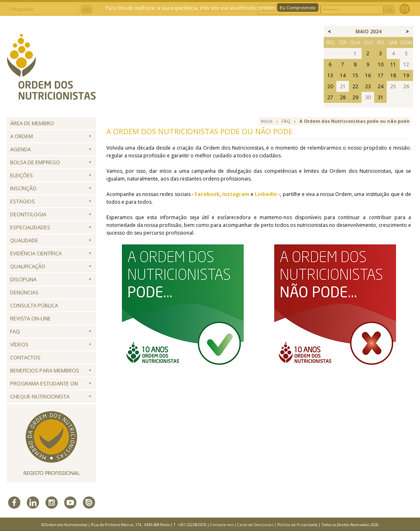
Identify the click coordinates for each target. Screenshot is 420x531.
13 (330, 75)
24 (381, 86)
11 (393, 64)
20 (330, 86)
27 (330, 97)
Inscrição (23, 188)
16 (368, 75)
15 (355, 75)
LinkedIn (266, 194)
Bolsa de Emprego (35, 162)
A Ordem (22, 136)
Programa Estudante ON (44, 383)
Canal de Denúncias (255, 525)
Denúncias (24, 292)
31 (381, 97)
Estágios (23, 201)
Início (267, 121)
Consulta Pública (34, 305)
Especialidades (30, 227)
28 (343, 97)
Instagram (236, 194)
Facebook (207, 194)
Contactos (25, 357)
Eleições (22, 175)
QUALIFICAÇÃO (28, 266)
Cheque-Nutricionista (40, 396)
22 (355, 86)
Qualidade (24, 240)
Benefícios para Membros (45, 370)
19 (406, 75)
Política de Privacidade (297, 525)
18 (393, 75)
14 (343, 75)
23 (368, 86)
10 (381, 64)
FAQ (15, 331)
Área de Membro (32, 123)
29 (355, 97)
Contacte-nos (222, 525)
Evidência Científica (36, 253)
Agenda (21, 149)
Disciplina (23, 279)
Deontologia (28, 214)
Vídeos (19, 344)
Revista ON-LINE (30, 318)
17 (381, 75)
